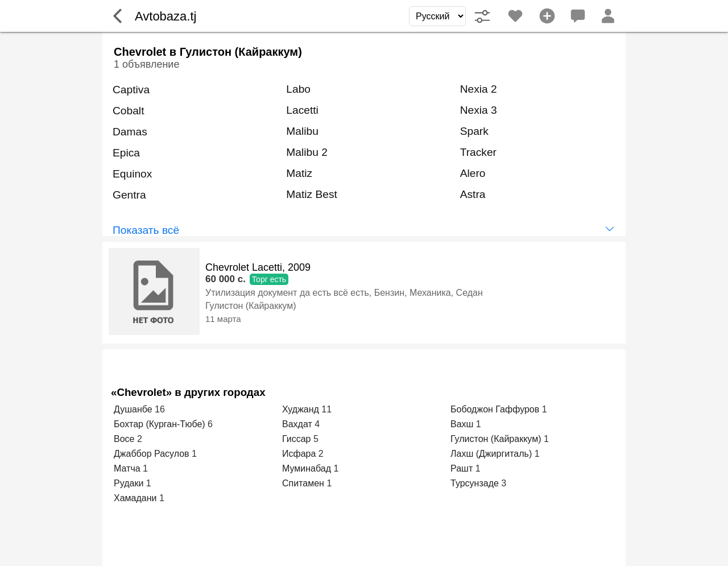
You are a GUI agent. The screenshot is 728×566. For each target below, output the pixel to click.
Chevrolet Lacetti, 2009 (258, 267)
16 (160, 409)
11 (326, 409)
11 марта (223, 319)
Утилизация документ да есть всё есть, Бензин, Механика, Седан (344, 293)
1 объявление (146, 64)
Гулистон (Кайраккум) (251, 306)
